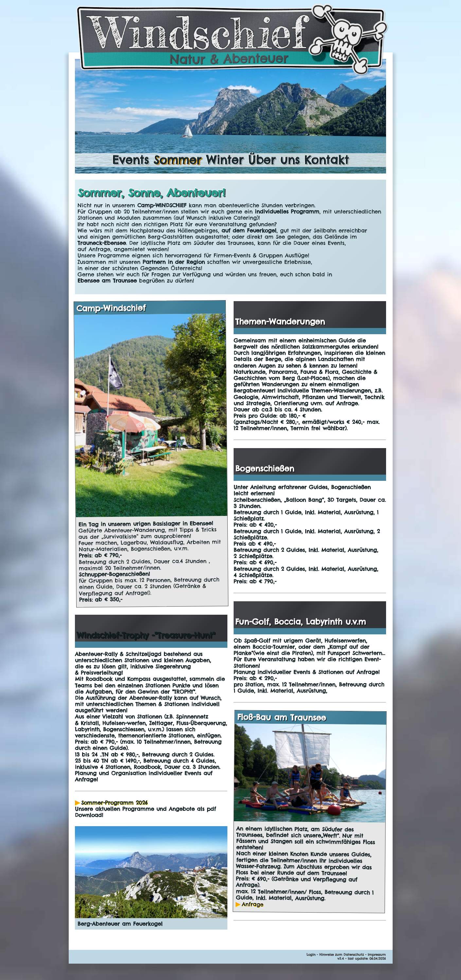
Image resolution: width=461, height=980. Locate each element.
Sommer (177, 160)
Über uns (274, 160)
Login (311, 955)
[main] (230, 237)
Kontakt (327, 160)
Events (131, 160)
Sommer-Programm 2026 (114, 803)
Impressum (377, 955)
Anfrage (253, 904)
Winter (225, 160)
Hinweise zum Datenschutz (342, 955)
